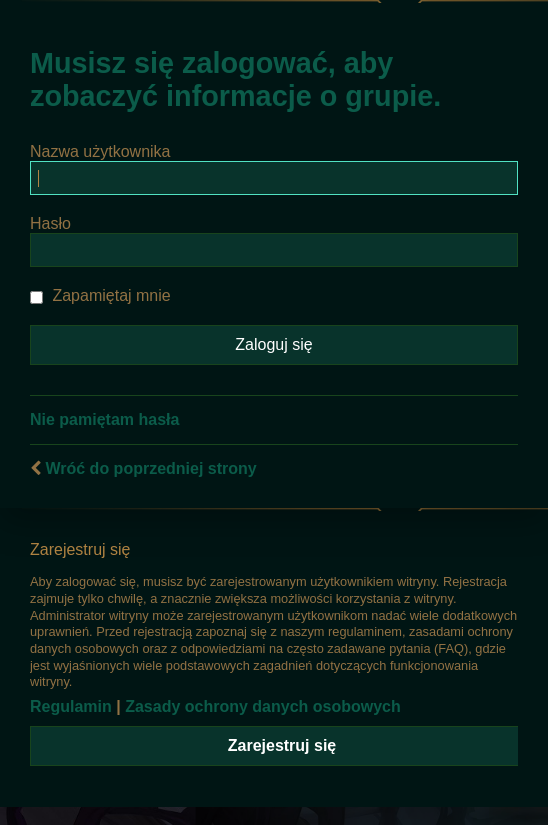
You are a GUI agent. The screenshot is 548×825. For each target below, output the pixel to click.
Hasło (50, 223)
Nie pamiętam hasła (104, 419)
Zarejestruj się (282, 745)
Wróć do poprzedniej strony (150, 468)
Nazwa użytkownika (100, 151)
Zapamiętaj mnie (100, 295)
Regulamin (71, 706)
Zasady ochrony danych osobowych (263, 706)
